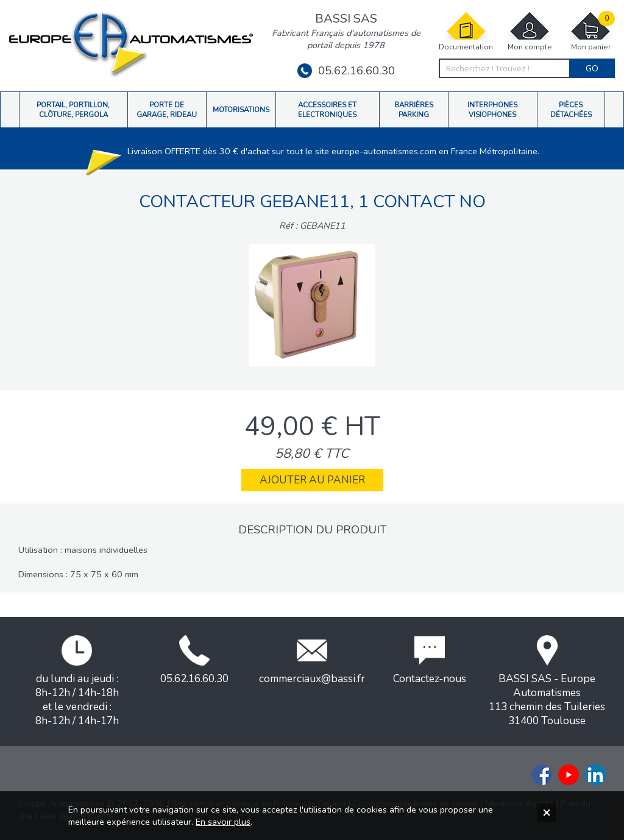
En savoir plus (223, 822)
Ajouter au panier (312, 480)
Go (592, 68)
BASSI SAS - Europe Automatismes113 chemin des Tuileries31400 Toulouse (547, 682)
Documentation (466, 31)
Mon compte (530, 31)
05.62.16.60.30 (346, 71)
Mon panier (590, 31)
